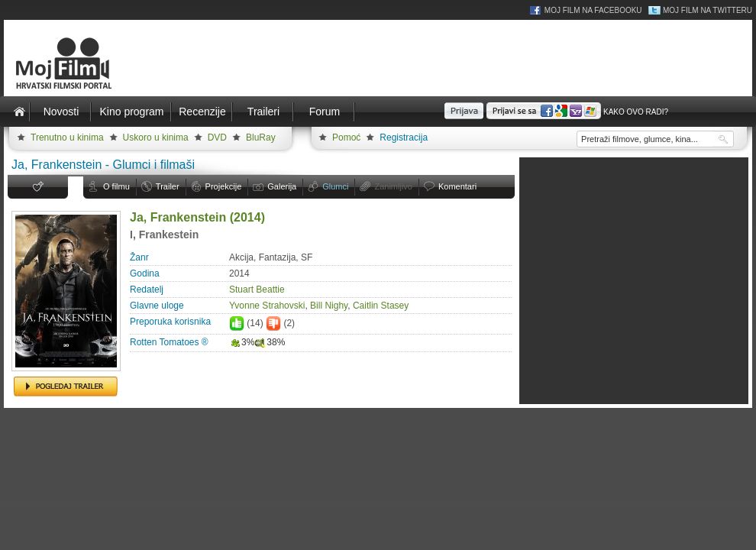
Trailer (168, 186)
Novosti (61, 112)
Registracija (404, 137)
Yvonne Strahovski (267, 306)
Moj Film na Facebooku (593, 10)
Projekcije (224, 186)
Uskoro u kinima (156, 137)
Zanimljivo (393, 186)
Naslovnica (19, 112)
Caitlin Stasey (381, 306)
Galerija (282, 186)
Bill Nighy (329, 306)
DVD (217, 137)
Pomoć (346, 137)
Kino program (131, 112)
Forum (325, 112)
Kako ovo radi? (636, 112)
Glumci (335, 186)
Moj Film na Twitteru (708, 10)
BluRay (261, 137)
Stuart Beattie (257, 290)
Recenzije (202, 112)
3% (242, 342)
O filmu (116, 186)
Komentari (457, 186)
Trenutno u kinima (67, 137)
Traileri (263, 112)
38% (270, 342)
